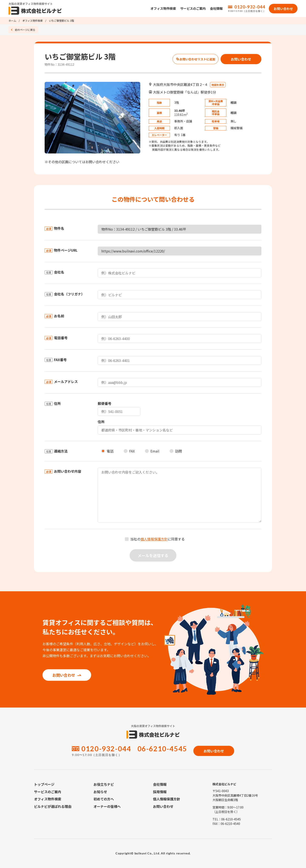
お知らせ (100, 792)
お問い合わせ (67, 675)
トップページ (44, 784)
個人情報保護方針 (154, 539)
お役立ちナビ (104, 784)
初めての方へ (104, 799)
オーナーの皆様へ (107, 806)
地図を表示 (218, 85)
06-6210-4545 (162, 749)
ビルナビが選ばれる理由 (53, 806)
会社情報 (216, 8)
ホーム (12, 21)
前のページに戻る (25, 30)
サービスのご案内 (193, 8)
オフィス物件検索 (163, 8)
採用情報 (160, 792)
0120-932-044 (250, 7)
